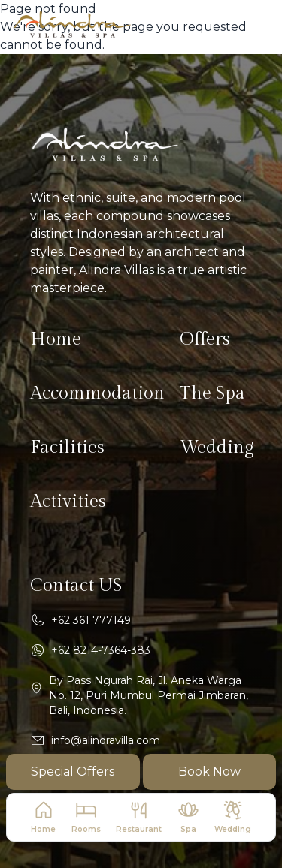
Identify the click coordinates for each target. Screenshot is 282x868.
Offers (205, 339)
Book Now (209, 772)
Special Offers (73, 772)
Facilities (67, 448)
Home (56, 339)
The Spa (212, 393)
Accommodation (97, 393)
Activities (68, 502)
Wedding (217, 448)
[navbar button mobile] (255, 24)
